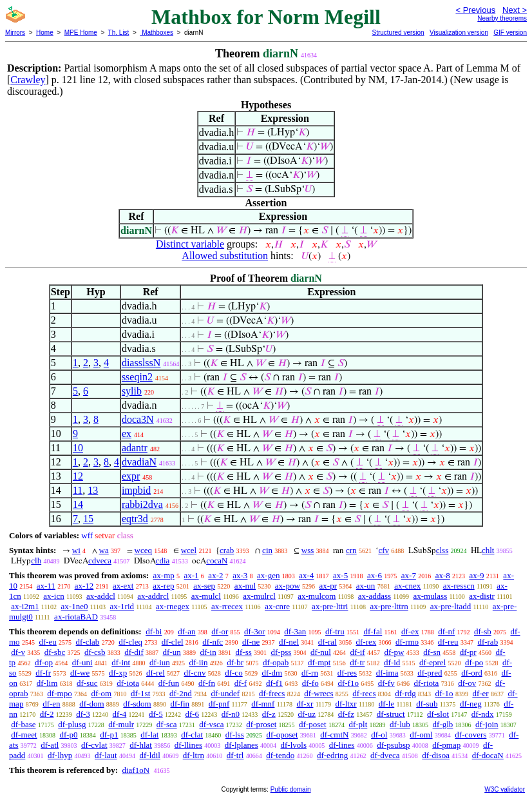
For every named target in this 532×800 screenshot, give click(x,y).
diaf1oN (136, 770)
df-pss (281, 652)
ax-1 (192, 575)
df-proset (261, 724)
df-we (80, 673)
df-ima (387, 673)
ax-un (366, 586)
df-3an (295, 631)
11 (78, 490)
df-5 (156, 714)
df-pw (394, 652)
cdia (163, 561)
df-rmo (407, 642)
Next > (515, 10)
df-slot (438, 714)
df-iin (199, 662)
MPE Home (81, 33)
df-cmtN (334, 735)
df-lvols (294, 745)
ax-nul (245, 586)
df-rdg (405, 693)
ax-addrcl (153, 596)
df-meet (24, 735)
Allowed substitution (225, 256)
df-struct (391, 714)
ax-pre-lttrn (389, 606)
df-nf (446, 631)
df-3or (255, 631)
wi (76, 550)
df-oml (421, 735)
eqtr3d (135, 519)
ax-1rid (122, 606)
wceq (143, 550)
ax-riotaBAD (76, 617)
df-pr (468, 652)
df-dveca (385, 755)
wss (308, 550)
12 (78, 476)
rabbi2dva (142, 504)
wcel (189, 550)
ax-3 (240, 575)
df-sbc (55, 652)
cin (267, 550)
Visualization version (459, 33)
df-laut (106, 755)
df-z (269, 714)
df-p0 (68, 735)
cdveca (100, 561)
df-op (44, 662)
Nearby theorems (502, 18)
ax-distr (482, 596)
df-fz (346, 714)
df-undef (225, 693)
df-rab (488, 642)
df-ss (243, 652)
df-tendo (280, 755)
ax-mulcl (206, 596)
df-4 (120, 714)
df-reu (448, 642)
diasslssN (141, 363)
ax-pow (288, 586)
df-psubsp (393, 745)
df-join (487, 724)
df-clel (173, 642)
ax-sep (204, 586)
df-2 (47, 714)
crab (227, 550)
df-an (186, 631)
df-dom (91, 704)
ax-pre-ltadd (451, 606)
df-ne (251, 642)
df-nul (321, 652)
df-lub (400, 724)
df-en (51, 704)
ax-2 (215, 575)
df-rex (366, 642)
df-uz (306, 714)
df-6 (192, 714)
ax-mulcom (317, 596)
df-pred (430, 673)
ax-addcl (101, 596)
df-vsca (211, 724)
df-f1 (274, 683)
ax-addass (375, 596)
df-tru (335, 631)
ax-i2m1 (25, 606)
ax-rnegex (173, 606)
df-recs (364, 693)
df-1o (444, 693)
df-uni (82, 662)
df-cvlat (94, 745)
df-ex (410, 631)
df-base (23, 724)
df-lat (149, 735)
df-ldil (150, 755)
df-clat (192, 735)
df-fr (43, 673)
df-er (480, 693)
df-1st (140, 693)
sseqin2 (137, 377)
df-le (387, 704)
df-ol (379, 735)
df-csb (95, 652)
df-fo (310, 683)
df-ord (472, 673)
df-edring (332, 755)
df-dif (134, 652)
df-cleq (130, 642)
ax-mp (164, 575)
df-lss (235, 735)
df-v (18, 652)
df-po (474, 662)
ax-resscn (459, 586)
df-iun (160, 662)
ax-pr (328, 586)
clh (36, 561)
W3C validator (505, 789)
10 (78, 448)
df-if (358, 652)
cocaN (217, 561)
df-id (392, 662)
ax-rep (163, 586)
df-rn (310, 673)
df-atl (50, 745)
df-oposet (282, 735)
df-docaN (488, 755)
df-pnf (219, 704)
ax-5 (340, 575)
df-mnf (263, 704)
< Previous (475, 10)
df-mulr (121, 724)
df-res (347, 673)
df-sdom (137, 704)
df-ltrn (194, 755)
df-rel (156, 673)
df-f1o (348, 683)
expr (131, 476)
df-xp (118, 673)
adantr (135, 448)
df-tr (357, 662)
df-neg (471, 704)
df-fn (207, 683)
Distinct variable (190, 244)
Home (45, 33)
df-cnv (195, 673)
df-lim (47, 683)
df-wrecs (318, 693)
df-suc (87, 683)
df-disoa (436, 755)
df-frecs (272, 693)
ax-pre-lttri (330, 606)
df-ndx (483, 714)
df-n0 (231, 714)
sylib (132, 391)
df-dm (272, 673)
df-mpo (59, 693)
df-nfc (213, 642)
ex (127, 434)
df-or (220, 631)
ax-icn (53, 596)
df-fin (180, 704)
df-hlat (141, 745)
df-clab (88, 642)
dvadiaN (139, 462)
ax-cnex (407, 586)
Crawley (28, 80)
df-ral (328, 642)
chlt (488, 550)
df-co (233, 673)
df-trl (235, 755)
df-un (172, 652)
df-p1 (109, 735)
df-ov (467, 683)
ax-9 (477, 575)
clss (442, 550)
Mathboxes (157, 33)
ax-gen (268, 575)
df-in (208, 652)
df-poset (313, 724)
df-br (235, 662)
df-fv (386, 683)
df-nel (289, 642)
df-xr (305, 704)
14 (78, 504)
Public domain (291, 789)
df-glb (443, 724)
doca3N (138, 419)
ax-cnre (277, 606)
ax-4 (306, 575)
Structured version (398, 33)
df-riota (426, 683)
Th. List (119, 33)
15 (88, 519)
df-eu (47, 642)
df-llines (188, 745)
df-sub (427, 704)
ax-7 (409, 575)
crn (351, 550)
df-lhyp (60, 755)
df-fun (169, 683)
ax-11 (46, 586)
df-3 (83, 714)
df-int (121, 662)
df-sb (483, 631)
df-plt (358, 724)
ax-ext (123, 586)
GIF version (510, 33)
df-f (241, 683)
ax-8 (443, 575)
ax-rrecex (227, 606)
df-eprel (432, 662)
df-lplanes (242, 745)
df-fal (373, 631)
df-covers (470, 735)
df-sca (167, 724)
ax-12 (84, 586)
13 (93, 490)
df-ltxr (346, 704)
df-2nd (181, 693)
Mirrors (15, 33)
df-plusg (72, 724)
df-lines (342, 745)
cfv (384, 550)
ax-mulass (431, 596)
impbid (136, 490)
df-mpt (319, 662)
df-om (101, 693)
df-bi (154, 631)
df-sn (432, 652)
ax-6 (375, 575)
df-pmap (446, 745)
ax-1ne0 (75, 606)
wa (104, 550)
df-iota (128, 683)
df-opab (276, 662)
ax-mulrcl (259, 596)
